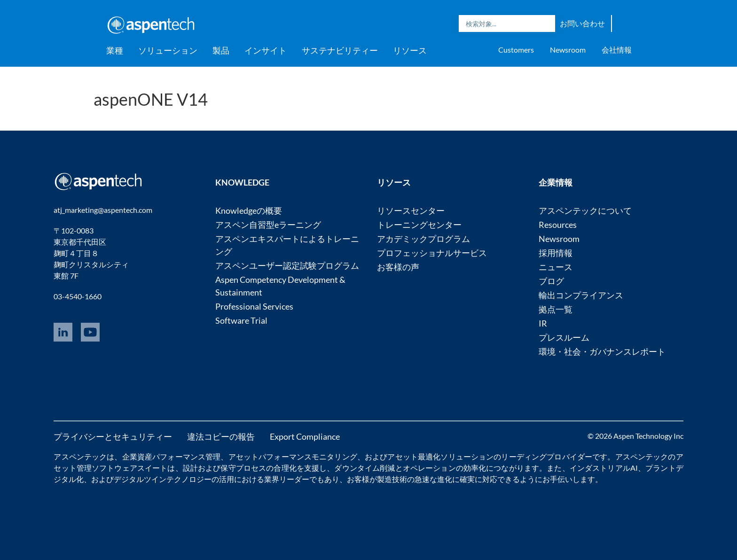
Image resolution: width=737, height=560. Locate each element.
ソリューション (168, 50)
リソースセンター (411, 210)
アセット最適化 (414, 456)
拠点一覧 (556, 309)
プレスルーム (564, 337)
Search (546, 23)
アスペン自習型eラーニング (268, 225)
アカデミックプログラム (423, 239)
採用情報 (556, 253)
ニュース (556, 267)
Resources (558, 225)
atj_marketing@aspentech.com (103, 210)
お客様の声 (398, 267)
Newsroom (568, 50)
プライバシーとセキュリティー (113, 436)
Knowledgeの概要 (249, 210)
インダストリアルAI (604, 468)
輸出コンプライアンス (581, 295)
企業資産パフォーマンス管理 (172, 456)
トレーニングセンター (419, 225)
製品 (221, 50)
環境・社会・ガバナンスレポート (602, 351)
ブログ (551, 281)
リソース (410, 50)
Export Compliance (305, 436)
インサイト (266, 50)
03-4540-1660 (78, 296)
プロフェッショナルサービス (432, 253)
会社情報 (617, 50)
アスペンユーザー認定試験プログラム (287, 265)
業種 (115, 50)
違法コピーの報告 (221, 436)
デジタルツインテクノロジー (163, 479)
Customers (516, 50)
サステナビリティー (340, 50)
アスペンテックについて (585, 210)
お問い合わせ (582, 23)
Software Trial (241, 320)
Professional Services (254, 306)
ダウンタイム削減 (365, 468)
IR (543, 323)
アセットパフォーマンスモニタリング (293, 456)
